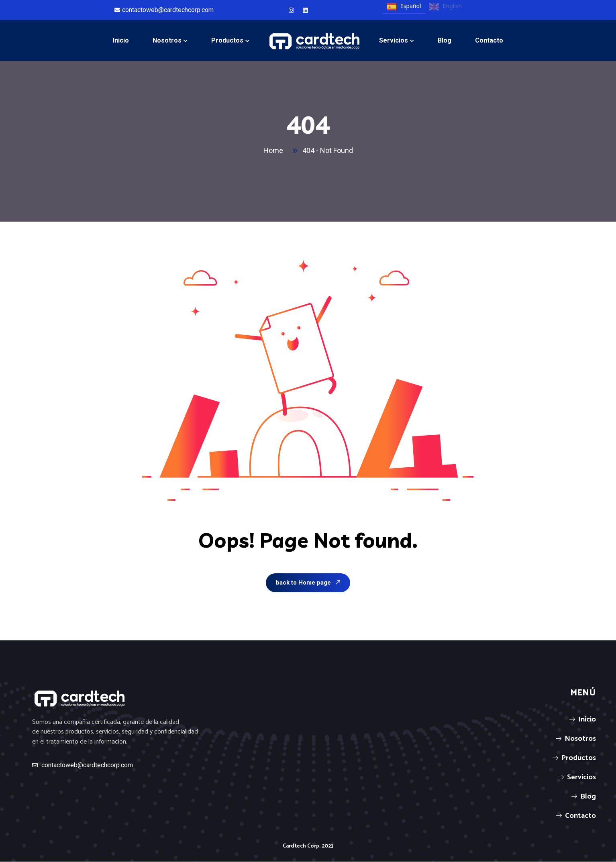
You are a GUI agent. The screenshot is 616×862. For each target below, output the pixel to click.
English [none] (446, 7)
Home (275, 150)
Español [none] (404, 7)
